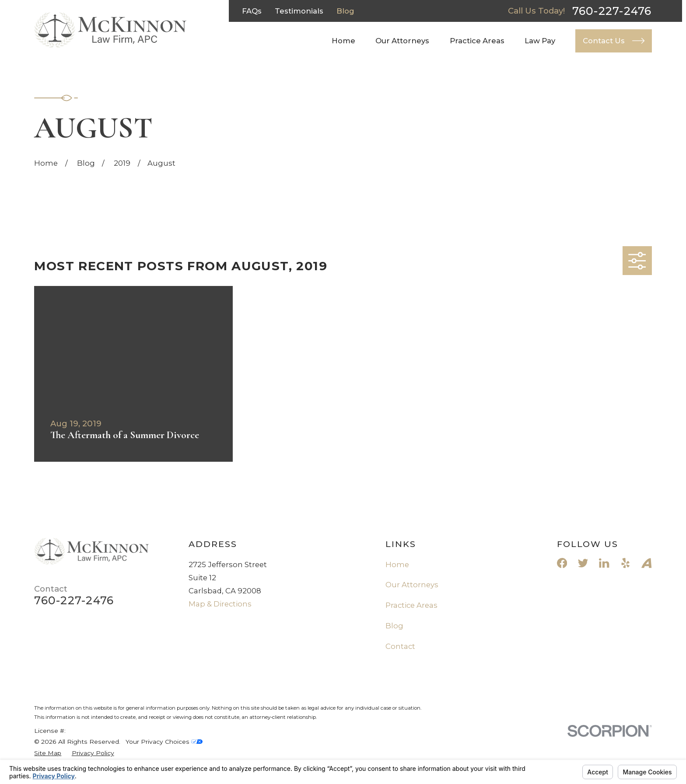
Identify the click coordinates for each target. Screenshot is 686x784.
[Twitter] (583, 563)
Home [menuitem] (343, 41)
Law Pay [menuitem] (540, 41)
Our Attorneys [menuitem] (402, 41)
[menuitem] (48, 753)
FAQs (252, 11)
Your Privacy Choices (164, 742)
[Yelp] (625, 563)
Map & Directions (220, 604)
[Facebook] (562, 563)
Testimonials (299, 11)
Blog (345, 11)
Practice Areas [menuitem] (477, 41)
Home (397, 564)
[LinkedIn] (604, 563)
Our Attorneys (412, 585)
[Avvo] (646, 563)
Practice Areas (411, 605)
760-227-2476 (612, 11)
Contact (400, 646)
